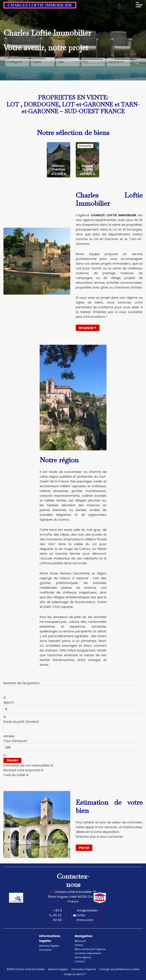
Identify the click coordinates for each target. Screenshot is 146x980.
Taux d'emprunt (15, 741)
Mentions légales (58, 969)
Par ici (84, 848)
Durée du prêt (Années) (21, 722)
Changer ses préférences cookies (119, 969)
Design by (75, 974)
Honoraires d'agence (84, 969)
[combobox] (17, 62)
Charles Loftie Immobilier (73, 892)
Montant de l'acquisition (22, 683)
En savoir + (88, 328)
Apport (9, 702)
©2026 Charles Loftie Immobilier (26, 969)
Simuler (12, 760)
